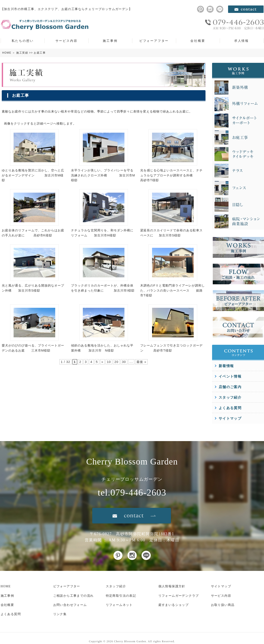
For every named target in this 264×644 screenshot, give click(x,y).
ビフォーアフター (154, 41)
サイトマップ (230, 418)
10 (109, 362)
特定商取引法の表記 (121, 596)
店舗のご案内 (230, 387)
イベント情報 (230, 376)
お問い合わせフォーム (70, 605)
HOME (7, 53)
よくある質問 (230, 408)
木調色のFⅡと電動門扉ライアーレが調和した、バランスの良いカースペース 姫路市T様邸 (173, 290)
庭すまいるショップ (174, 605)
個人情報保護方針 (172, 586)
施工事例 (110, 41)
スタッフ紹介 (230, 397)
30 (124, 362)
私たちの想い (23, 41)
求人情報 (242, 41)
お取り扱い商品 (223, 605)
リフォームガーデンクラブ (179, 596)
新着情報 (226, 366)
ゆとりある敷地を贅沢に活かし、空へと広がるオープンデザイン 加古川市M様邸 (33, 175)
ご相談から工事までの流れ (74, 596)
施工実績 (22, 53)
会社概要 (198, 41)
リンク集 (60, 614)
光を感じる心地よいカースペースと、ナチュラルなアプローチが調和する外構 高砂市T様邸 (171, 175)
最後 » (141, 362)
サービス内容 (66, 41)
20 (116, 362)
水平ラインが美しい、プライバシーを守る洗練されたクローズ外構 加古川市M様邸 (103, 175)
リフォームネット (119, 605)
